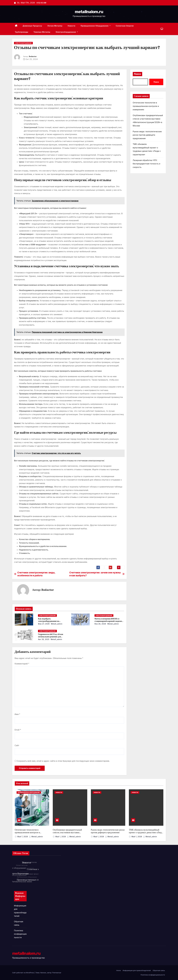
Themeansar (57, 973)
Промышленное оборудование (95, 26)
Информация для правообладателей (137, 970)
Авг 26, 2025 (44, 639)
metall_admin (56, 624)
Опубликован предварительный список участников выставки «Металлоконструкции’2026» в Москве (67, 834)
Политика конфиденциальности (20, 934)
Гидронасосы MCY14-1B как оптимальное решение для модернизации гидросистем (51, 637)
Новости (71, 26)
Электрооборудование (67, 32)
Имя (17, 714)
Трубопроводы (22, 32)
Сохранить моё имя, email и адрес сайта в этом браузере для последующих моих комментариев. (63, 761)
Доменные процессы (32, 26)
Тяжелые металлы (42, 32)
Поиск (137, 74)
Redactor (33, 56)
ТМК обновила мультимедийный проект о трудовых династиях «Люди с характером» (146, 833)
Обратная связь (159, 970)
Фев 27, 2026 (44, 624)
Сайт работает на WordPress (23, 973)
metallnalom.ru (89, 12)
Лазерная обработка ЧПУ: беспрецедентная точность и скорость (147, 164)
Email (18, 730)
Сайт (17, 745)
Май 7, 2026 (23, 837)
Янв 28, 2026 (100, 624)
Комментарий (22, 664)
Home (118, 970)
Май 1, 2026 (61, 837)
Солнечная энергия (125, 26)
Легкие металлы (55, 26)
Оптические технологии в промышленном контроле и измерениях (146, 106)
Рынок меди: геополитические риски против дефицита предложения (147, 135)
